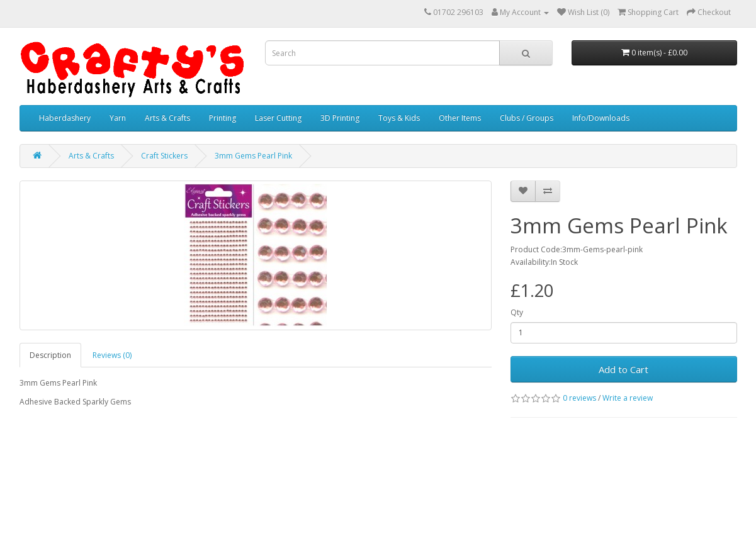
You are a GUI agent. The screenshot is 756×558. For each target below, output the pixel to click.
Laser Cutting (278, 118)
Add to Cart (623, 369)
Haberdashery (65, 118)
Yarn (118, 118)
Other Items (460, 118)
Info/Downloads (601, 118)
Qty (517, 312)
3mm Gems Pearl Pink (253, 156)
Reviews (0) (112, 355)
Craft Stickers (164, 156)
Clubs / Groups (527, 118)
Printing (223, 118)
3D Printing (340, 118)
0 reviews (579, 398)
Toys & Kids (399, 118)
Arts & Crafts (167, 118)
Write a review (628, 398)
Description (50, 355)
